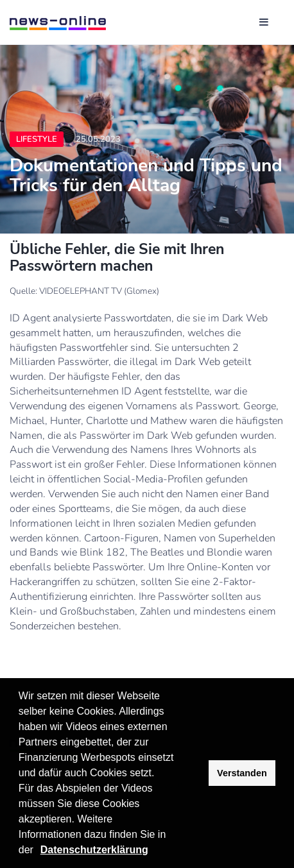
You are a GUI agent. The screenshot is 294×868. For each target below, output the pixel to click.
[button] (38, 851)
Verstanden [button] (242, 773)
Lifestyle (37, 139)
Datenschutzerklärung (94, 850)
